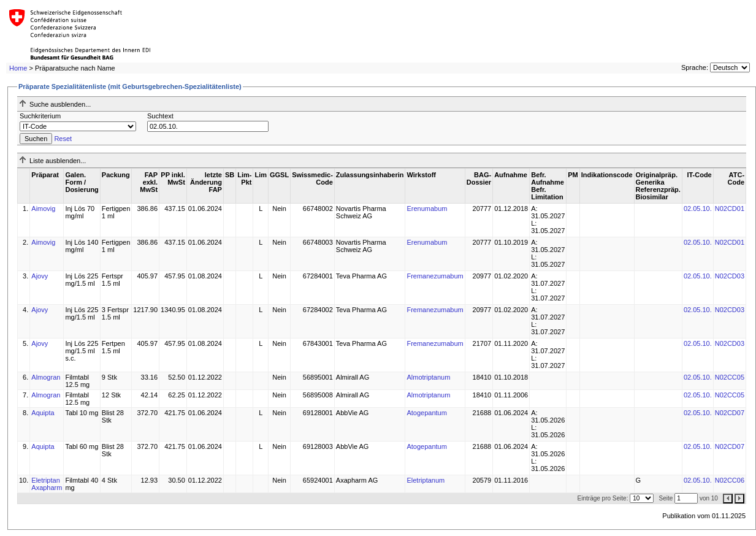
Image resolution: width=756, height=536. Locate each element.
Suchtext (160, 116)
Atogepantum (426, 413)
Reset (63, 139)
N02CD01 (730, 209)
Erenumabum (427, 209)
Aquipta (43, 413)
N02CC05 (730, 377)
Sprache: (695, 67)
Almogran (46, 377)
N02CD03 (730, 276)
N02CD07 (730, 413)
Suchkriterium (40, 116)
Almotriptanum (428, 377)
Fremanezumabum (435, 276)
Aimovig (43, 209)
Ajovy (40, 276)
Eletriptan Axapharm (47, 484)
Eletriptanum (426, 480)
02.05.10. (698, 209)
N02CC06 (730, 480)
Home (18, 68)
